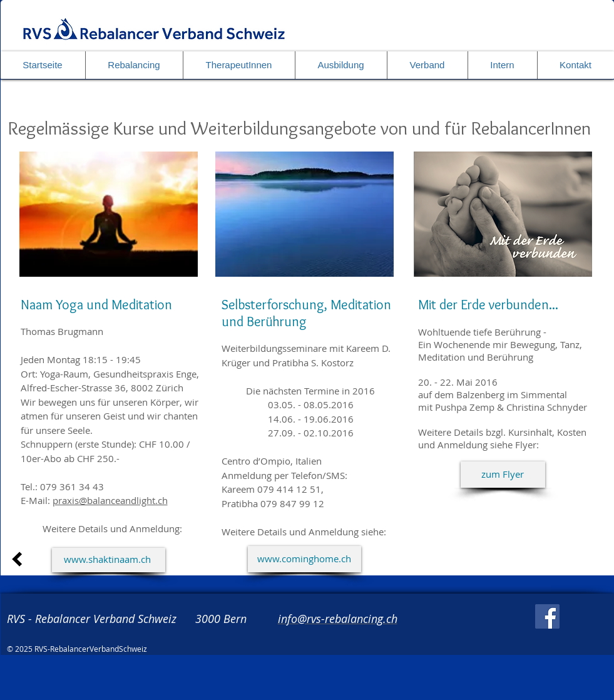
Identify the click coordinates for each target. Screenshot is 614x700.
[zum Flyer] (503, 475)
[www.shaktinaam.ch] (109, 560)
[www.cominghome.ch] (304, 559)
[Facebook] (547, 616)
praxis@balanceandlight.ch (110, 500)
